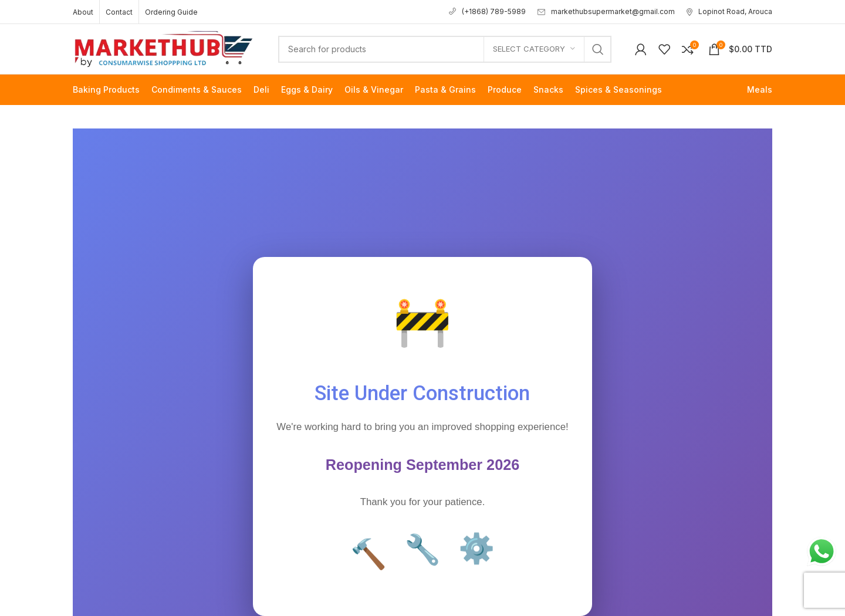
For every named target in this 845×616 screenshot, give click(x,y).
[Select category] (534, 49)
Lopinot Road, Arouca (729, 11)
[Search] (445, 49)
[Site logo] (164, 48)
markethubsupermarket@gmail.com (606, 11)
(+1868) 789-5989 (487, 11)
